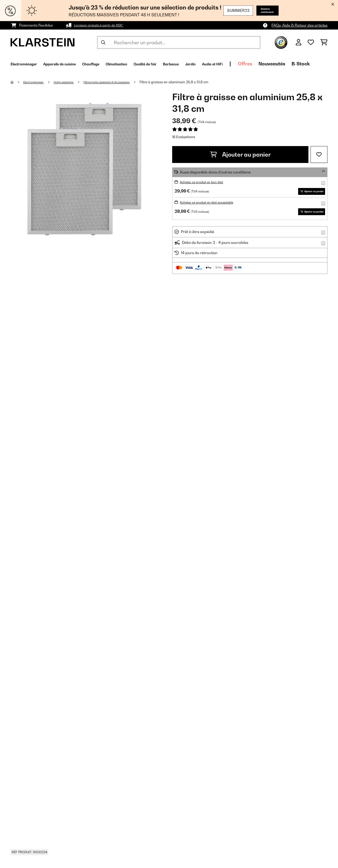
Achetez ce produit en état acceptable (213, 210)
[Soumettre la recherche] (103, 42)
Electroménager (37, 82)
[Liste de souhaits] (311, 42)
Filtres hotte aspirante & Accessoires (126, 82)
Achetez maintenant (264, 10)
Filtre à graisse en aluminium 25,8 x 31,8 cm (200, 82)
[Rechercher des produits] (179, 42)
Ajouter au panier (240, 155)
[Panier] (324, 42)
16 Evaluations (184, 137)
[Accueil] (17, 82)
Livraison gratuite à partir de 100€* (104, 25)
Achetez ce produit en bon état (206, 182)
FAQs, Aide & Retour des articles (299, 25)
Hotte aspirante (73, 82)
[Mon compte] (299, 42)
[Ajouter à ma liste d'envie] (319, 155)
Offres (312, 64)
